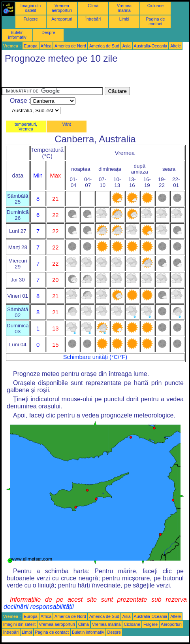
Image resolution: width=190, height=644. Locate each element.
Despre (48, 32)
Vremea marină (124, 8)
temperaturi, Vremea (26, 127)
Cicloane (155, 6)
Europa (30, 46)
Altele (176, 46)
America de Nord (70, 46)
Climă (93, 6)
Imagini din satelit (31, 8)
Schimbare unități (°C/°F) (95, 357)
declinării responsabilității (39, 607)
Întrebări (93, 19)
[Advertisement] (65, 77)
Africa (46, 46)
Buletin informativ (17, 35)
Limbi (124, 19)
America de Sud (104, 46)
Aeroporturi (62, 19)
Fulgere (30, 19)
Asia (127, 46)
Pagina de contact (156, 21)
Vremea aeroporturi (62, 8)
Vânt (67, 124)
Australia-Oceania (151, 46)
